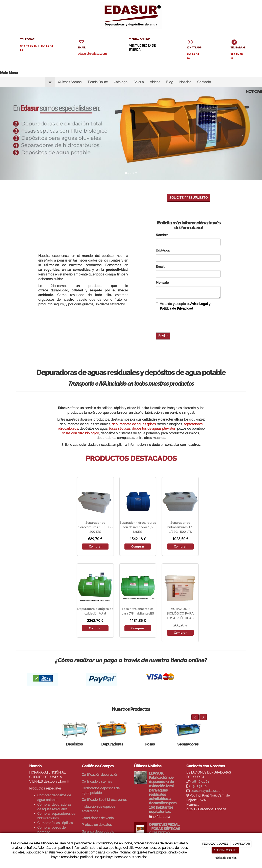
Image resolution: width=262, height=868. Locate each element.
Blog (170, 82)
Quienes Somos (70, 82)
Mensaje (162, 283)
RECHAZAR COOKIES (215, 844)
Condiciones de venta (98, 818)
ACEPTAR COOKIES (225, 850)
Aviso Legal (199, 304)
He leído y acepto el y (183, 306)
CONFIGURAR (241, 844)
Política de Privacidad (176, 308)
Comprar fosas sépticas (55, 823)
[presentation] (186, 321)
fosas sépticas (120, 429)
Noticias (185, 82)
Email (160, 267)
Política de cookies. (225, 858)
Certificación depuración (100, 775)
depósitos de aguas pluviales (154, 429)
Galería (139, 82)
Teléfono (163, 251)
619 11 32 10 (198, 786)
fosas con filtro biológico (81, 433)
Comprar (95, 547)
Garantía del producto (98, 832)
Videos (155, 82)
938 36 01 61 (28, 46)
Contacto (204, 82)
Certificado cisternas (97, 782)
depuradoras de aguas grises (134, 424)
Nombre (162, 235)
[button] (20, 133)
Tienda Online (98, 82)
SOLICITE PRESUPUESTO (189, 198)
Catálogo (121, 82)
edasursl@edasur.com (92, 54)
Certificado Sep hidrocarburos (104, 800)
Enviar (163, 336)
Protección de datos (97, 825)
